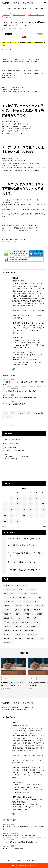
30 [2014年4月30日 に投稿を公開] (18, 521)
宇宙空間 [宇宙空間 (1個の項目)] (29, 614)
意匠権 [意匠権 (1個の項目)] (25, 622)
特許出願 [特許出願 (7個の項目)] (17, 630)
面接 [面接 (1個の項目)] (41, 638)
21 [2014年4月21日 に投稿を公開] (5, 515)
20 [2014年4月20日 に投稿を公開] (43, 510)
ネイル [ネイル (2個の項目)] (34, 593)
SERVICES (18, 861)
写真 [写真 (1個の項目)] (17, 610)
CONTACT (27, 861)
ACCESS (35, 861)
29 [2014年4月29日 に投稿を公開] (11, 521)
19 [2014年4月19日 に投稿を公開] (37, 510)
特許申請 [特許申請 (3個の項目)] (8, 634)
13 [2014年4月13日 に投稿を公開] (43, 504)
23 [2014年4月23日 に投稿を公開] (18, 515)
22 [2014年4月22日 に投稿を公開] (11, 515)
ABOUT (10, 861)
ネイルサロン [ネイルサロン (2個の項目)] (9, 598)
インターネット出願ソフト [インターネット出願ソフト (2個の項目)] (13, 589)
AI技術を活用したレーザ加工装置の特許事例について (21, 397)
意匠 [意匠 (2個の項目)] (16, 622)
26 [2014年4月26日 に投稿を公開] (37, 515)
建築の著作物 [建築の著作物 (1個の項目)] (9, 618)
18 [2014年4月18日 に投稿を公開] (30, 510)
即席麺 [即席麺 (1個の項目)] (37, 610)
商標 (12, 402)
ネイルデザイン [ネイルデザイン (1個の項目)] (24, 598)
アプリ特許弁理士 (38, 413)
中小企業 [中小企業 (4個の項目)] (39, 606)
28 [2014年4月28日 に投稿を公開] (5, 521)
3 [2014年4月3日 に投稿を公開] (24, 498)
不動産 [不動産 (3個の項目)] (28, 606)
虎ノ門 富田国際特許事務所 (9, 242)
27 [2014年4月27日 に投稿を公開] (43, 515)
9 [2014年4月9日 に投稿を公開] (18, 504)
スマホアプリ (7, 417)
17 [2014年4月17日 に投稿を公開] (24, 510)
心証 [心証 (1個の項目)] (6, 622)
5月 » (44, 526)
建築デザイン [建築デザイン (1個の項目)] (24, 618)
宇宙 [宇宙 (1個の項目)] (18, 614)
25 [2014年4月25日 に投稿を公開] (30, 515)
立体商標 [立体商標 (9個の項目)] (20, 634)
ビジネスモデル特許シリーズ (36, 14)
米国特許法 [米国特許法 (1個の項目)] (32, 634)
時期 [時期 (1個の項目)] (6, 630)
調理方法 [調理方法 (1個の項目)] (18, 638)
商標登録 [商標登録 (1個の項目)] (8, 614)
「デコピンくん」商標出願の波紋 (15, 404)
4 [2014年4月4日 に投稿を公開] (30, 498)
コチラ (17, 122)
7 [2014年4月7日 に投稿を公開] (5, 504)
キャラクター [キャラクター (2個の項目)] (9, 593)
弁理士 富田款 (7, 18)
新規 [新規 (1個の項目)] (18, 626)
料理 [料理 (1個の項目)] (35, 622)
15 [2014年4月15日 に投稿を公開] (11, 510)
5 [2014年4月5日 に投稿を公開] (37, 498)
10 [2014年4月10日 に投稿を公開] (24, 504)
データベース (10, 124)
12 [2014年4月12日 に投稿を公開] (37, 504)
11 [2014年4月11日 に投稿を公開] (30, 504)
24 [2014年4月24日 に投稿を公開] (24, 515)
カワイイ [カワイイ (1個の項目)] (31, 589)
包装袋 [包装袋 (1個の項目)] (27, 610)
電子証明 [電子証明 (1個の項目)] (30, 638)
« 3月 (4, 526)
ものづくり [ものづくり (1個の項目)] (8, 585)
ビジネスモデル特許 (25, 413)
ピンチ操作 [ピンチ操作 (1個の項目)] (8, 602)
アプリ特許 (13, 413)
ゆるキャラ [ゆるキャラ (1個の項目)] (22, 585)
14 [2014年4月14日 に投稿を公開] (5, 510)
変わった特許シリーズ (19, 14)
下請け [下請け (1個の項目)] (18, 606)
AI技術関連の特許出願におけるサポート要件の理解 (20, 391)
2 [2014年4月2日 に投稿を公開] (18, 498)
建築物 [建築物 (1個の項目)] (36, 618)
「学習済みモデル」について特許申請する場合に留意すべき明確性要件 (24, 383)
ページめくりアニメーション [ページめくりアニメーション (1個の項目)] (27, 602)
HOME (4, 861)
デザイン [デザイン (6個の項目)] (22, 593)
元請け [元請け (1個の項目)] (7, 610)
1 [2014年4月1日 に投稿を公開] (11, 498)
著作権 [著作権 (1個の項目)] (7, 638)
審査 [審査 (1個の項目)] (39, 614)
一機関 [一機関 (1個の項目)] (7, 606)
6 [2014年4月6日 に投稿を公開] (43, 498)
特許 (6, 14)
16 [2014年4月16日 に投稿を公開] (18, 510)
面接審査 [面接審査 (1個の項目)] (8, 643)
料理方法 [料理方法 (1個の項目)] (8, 626)
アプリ (5, 413)
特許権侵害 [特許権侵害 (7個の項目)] (30, 630)
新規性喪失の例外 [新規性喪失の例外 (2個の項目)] (32, 626)
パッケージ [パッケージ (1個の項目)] (39, 598)
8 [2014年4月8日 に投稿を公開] (11, 504)
